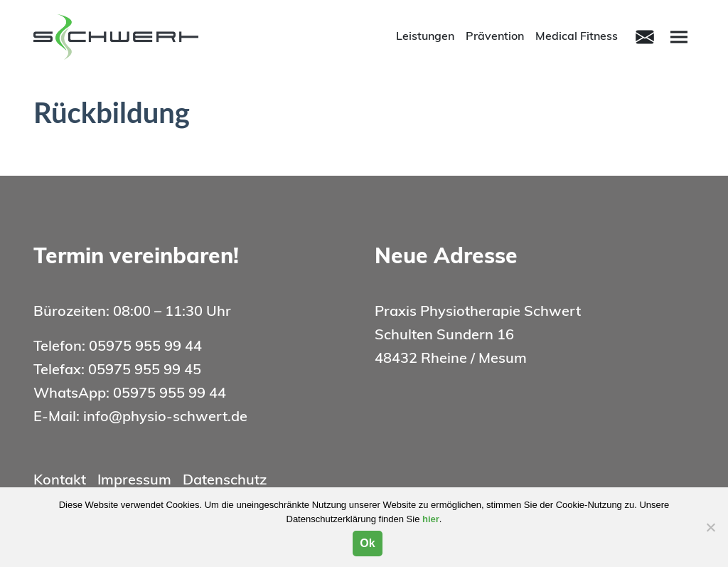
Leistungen (425, 37)
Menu (681, 36)
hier (431, 519)
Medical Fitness (577, 37)
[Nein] (710, 527)
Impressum (134, 481)
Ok (367, 543)
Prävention (495, 37)
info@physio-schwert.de (165, 418)
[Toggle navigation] (645, 37)
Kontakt (60, 481)
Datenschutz (225, 481)
